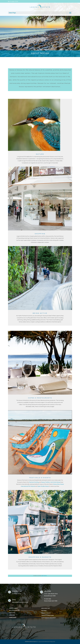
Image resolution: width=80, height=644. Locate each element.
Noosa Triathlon (46, 482)
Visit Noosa (44, 576)
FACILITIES (12, 613)
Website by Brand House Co (31, 642)
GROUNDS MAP (46, 608)
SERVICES (12, 615)
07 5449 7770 (17, 594)
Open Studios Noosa (43, 486)
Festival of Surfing (34, 482)
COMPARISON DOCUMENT (49, 618)
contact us (17, 591)
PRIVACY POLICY (46, 613)
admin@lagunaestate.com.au (20, 602)
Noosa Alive (56, 484)
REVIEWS (44, 611)
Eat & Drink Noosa (55, 482)
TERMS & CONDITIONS (47, 615)
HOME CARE (13, 618)
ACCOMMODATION (14, 610)
